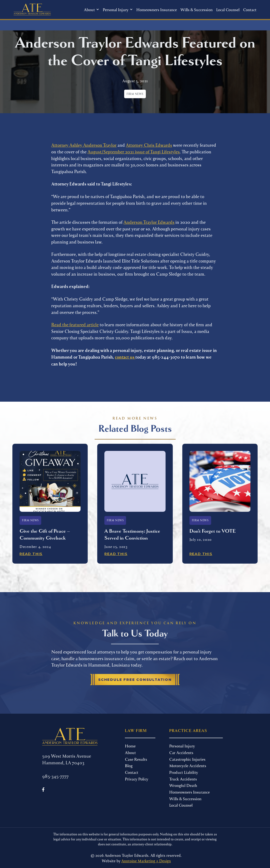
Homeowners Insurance (157, 10)
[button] (92, 10)
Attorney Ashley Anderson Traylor (84, 145)
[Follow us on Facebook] (43, 790)
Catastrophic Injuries (187, 759)
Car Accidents (181, 752)
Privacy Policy (137, 779)
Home (130, 746)
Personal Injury (182, 746)
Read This (31, 554)
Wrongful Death (183, 785)
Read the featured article (75, 324)
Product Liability (184, 772)
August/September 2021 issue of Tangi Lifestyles (134, 152)
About (130, 752)
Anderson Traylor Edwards (149, 222)
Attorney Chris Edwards (149, 145)
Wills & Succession (196, 10)
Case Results (136, 759)
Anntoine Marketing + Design (146, 861)
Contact (250, 10)
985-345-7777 (55, 776)
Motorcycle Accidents (188, 766)
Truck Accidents (183, 779)
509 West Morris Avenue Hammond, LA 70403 (67, 759)
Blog (129, 766)
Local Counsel (228, 10)
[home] (32, 10)
